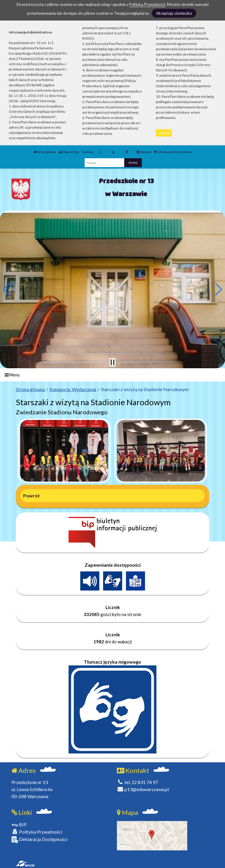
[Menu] (112, 375)
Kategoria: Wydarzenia (73, 389)
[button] (7, 289)
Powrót (31, 496)
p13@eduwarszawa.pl (143, 789)
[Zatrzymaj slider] (112, 362)
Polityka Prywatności (37, 832)
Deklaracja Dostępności (39, 840)
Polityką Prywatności (147, 4)
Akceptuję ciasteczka (174, 13)
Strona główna (45, 152)
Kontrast (144, 152)
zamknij (164, 133)
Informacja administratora (173, 152)
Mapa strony (69, 152)
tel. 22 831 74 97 (137, 782)
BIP (19, 824)
